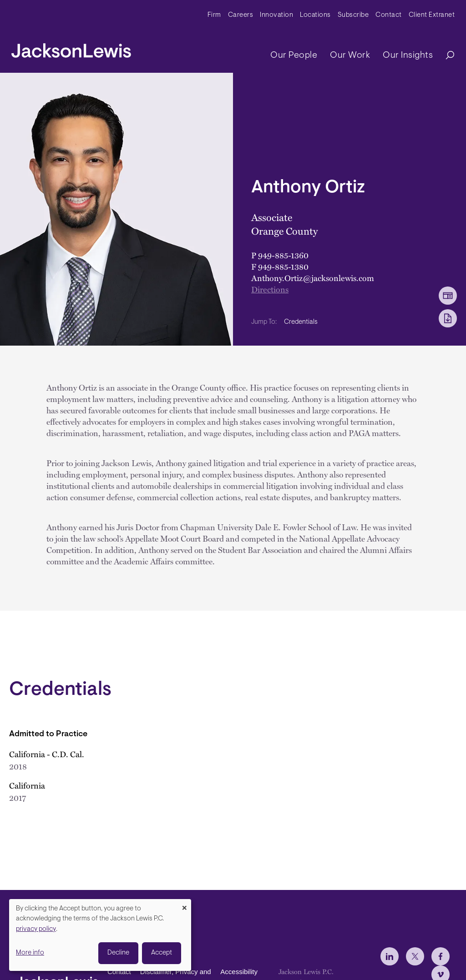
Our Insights (408, 55)
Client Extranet (432, 15)
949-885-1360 (283, 255)
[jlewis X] (415, 956)
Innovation (276, 15)
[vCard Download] (448, 296)
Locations (315, 15)
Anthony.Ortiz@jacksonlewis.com (313, 278)
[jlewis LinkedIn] (390, 956)
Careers (241, 15)
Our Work (350, 55)
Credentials (301, 322)
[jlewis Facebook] (441, 956)
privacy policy (36, 929)
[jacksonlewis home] (71, 48)
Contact (389, 15)
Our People (294, 55)
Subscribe (353, 15)
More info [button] (30, 953)
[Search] (446, 56)
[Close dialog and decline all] (184, 905)
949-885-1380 (283, 266)
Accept (162, 953)
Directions (270, 289)
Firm (214, 15)
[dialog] (100, 935)
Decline (118, 953)
